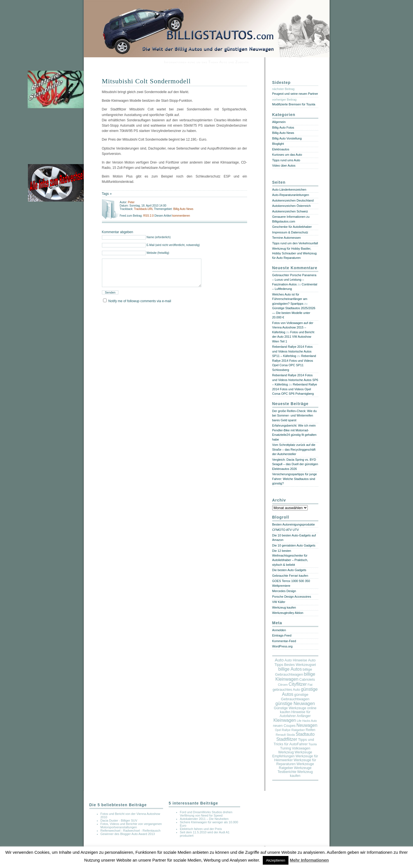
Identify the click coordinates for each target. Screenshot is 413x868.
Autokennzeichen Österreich (292, 206)
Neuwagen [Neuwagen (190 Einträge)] (307, 725)
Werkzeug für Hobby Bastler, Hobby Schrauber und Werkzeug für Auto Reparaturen (294, 253)
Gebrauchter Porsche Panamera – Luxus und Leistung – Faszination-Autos (294, 280)
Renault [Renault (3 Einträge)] (281, 735)
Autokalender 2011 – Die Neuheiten (204, 819)
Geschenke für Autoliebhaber (292, 227)
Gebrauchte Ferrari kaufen (290, 576)
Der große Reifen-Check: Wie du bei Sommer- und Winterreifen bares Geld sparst (295, 416)
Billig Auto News (183, 209)
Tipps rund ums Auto (286, 160)
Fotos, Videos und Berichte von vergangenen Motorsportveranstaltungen (131, 826)
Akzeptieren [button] (276, 860)
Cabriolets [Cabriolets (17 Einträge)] (307, 680)
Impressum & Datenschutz (290, 232)
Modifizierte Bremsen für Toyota (294, 104)
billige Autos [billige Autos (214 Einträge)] (290, 669)
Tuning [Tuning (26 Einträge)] (286, 748)
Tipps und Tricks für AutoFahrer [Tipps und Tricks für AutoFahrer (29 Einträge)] (294, 742)
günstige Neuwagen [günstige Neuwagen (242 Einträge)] (295, 703)
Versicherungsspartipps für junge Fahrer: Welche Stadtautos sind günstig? (295, 479)
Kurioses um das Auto (287, 155)
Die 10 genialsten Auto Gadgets (294, 545)
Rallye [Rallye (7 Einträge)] (286, 730)
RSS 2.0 (149, 216)
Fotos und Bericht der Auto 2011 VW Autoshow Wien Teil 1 (293, 337)
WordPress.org (282, 646)
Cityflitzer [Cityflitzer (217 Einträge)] (298, 684)
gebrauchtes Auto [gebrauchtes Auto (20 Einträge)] (286, 690)
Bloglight (278, 144)
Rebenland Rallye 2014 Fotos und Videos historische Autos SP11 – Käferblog (293, 351)
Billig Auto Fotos (283, 127)
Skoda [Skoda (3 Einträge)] (291, 735)
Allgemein (279, 122)
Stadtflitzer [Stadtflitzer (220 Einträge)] (287, 739)
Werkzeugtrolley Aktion (288, 613)
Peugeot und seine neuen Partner (295, 94)
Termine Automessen (287, 238)
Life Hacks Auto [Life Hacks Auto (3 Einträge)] (307, 721)
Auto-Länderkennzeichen (289, 190)
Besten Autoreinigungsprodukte (294, 524)
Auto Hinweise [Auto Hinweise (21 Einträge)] (296, 660)
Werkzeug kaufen (284, 607)
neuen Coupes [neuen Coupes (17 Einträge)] (284, 726)
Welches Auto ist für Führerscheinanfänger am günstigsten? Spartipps (290, 299)
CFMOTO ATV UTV (286, 530)
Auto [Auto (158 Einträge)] (279, 660)
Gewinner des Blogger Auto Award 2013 (128, 834)
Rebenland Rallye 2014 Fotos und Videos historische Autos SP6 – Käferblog (295, 380)
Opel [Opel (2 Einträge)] (278, 730)
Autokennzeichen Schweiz (290, 211)
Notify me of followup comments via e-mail (140, 308)
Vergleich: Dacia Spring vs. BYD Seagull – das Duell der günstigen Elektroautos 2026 (295, 464)
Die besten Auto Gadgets (289, 570)
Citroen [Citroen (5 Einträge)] (283, 685)
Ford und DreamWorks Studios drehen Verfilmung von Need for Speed (206, 814)
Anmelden (279, 630)
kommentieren (181, 216)
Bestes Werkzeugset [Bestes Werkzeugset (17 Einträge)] (300, 665)
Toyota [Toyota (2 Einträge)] (313, 744)
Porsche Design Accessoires (292, 597)
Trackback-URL (144, 209)
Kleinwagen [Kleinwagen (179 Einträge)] (285, 720)
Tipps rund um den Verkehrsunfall (295, 243)
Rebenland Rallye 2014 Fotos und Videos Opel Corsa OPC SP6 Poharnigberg (295, 389)
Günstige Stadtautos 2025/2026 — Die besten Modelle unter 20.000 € (294, 313)
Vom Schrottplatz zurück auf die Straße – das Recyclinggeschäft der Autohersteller (294, 449)
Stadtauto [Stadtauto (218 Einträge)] (305, 734)
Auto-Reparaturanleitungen (291, 195)
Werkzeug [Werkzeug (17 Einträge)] (286, 752)
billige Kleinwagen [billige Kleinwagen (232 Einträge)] (295, 677)
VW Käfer (279, 602)
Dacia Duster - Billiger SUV (119, 820)
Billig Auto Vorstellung (287, 138)
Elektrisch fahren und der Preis (201, 829)
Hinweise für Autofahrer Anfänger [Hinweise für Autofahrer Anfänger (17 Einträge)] (295, 714)
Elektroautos (281, 149)
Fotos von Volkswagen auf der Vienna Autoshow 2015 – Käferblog (293, 327)
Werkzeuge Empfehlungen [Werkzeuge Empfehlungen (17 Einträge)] (292, 754)
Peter (131, 202)
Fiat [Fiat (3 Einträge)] (310, 685)
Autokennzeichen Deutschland (293, 200)
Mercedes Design (284, 591)
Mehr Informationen (309, 860)
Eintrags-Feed (282, 635)
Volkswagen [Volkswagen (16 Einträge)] (301, 748)
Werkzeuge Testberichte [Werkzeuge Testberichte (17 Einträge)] (294, 770)
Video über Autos (284, 165)
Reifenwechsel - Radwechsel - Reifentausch (131, 831)
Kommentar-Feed (284, 641)
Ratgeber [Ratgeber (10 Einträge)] (298, 730)
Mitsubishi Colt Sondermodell (146, 81)
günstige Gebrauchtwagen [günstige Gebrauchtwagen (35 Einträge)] (295, 697)
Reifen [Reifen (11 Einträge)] (311, 730)
